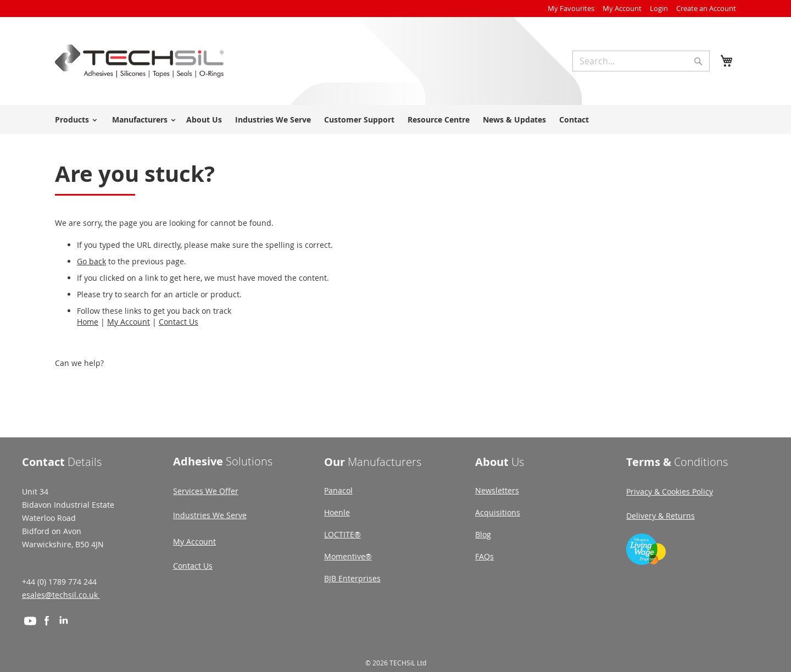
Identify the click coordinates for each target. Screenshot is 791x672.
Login (659, 8)
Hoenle (337, 512)
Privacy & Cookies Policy (670, 491)
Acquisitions (498, 512)
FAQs (484, 556)
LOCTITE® (342, 534)
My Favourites (571, 8)
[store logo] (139, 61)
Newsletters (497, 490)
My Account (622, 8)
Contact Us (179, 322)
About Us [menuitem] (204, 120)
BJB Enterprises (352, 578)
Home (88, 322)
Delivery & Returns (661, 516)
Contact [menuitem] (574, 120)
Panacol (338, 490)
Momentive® (348, 556)
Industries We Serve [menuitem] (273, 120)
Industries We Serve (210, 515)
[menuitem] (74, 120)
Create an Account (706, 8)
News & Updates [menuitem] (514, 120)
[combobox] (641, 61)
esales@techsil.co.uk (61, 595)
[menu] (396, 120)
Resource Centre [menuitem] (439, 120)
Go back (91, 261)
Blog (483, 534)
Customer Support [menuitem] (359, 120)
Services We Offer (206, 491)
